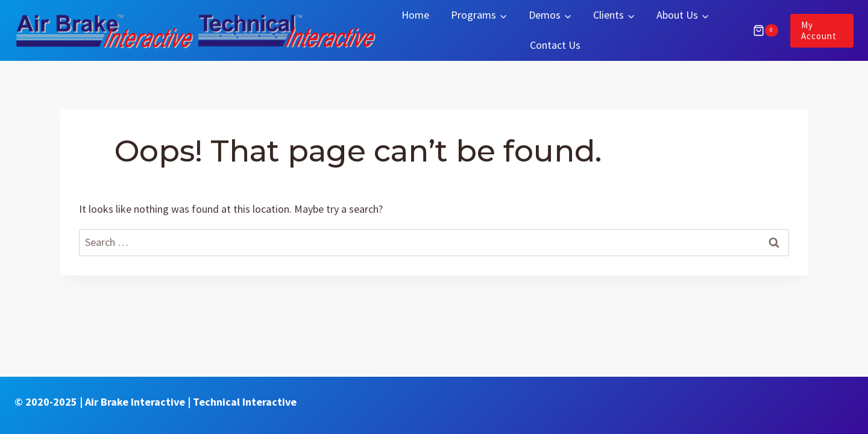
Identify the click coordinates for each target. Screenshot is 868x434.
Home (415, 15)
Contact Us (555, 45)
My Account (819, 30)
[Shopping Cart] (759, 31)
